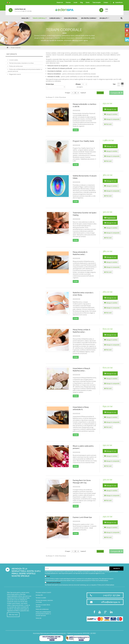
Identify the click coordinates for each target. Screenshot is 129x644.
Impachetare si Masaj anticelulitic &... (81, 408)
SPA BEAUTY (104, 18)
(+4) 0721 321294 (112, 595)
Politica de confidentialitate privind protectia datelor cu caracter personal (43, 614)
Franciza (68, 2)
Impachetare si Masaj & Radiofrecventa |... (81, 370)
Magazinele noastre (15, 73)
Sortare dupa (50, 84)
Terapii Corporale (39, 18)
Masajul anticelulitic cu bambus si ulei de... (85, 105)
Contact (106, 2)
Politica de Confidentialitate (106, 585)
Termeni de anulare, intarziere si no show (21, 62)
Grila (119, 84)
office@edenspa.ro (111, 602)
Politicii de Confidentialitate (100, 580)
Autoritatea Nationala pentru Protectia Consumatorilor (50, 633)
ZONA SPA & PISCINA (71, 18)
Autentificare (117, 2)
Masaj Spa (25, 18)
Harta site (39, 618)
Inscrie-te (116, 569)
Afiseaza (78, 84)
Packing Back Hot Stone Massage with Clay (82, 482)
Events (88, 2)
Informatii (12, 54)
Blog (81, 2)
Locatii (75, 2)
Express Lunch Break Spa (82, 517)
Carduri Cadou (55, 18)
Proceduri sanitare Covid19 (43, 592)
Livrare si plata (13, 59)
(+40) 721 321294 (27, 11)
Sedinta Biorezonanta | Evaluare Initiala (85, 177)
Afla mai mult (13, 615)
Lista (122, 84)
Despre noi (60, 2)
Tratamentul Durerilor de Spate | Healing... (85, 214)
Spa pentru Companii (88, 18)
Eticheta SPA (39, 595)
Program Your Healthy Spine (83, 141)
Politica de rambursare (16, 65)
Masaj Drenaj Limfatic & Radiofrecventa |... (81, 331)
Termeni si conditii (41, 598)
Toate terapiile (97, 2)
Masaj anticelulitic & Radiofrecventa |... (80, 253)
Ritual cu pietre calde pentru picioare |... (83, 447)
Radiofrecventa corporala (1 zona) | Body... (83, 294)
